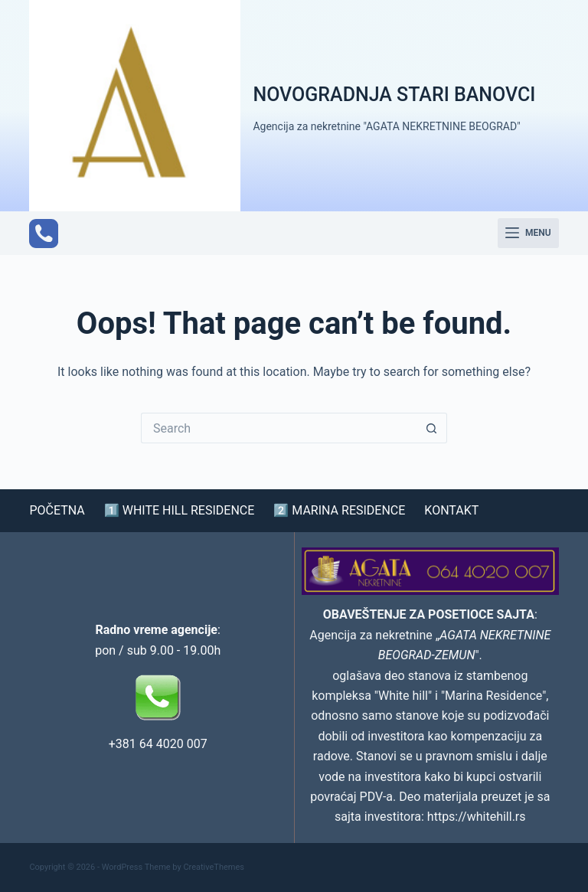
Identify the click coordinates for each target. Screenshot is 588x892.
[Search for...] (279, 428)
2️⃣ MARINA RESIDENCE (339, 511)
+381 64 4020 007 (158, 744)
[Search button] (432, 428)
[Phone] (44, 234)
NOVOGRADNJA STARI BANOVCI (394, 95)
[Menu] (528, 234)
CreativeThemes (214, 867)
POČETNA (57, 511)
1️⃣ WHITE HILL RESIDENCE (180, 511)
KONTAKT (451, 511)
